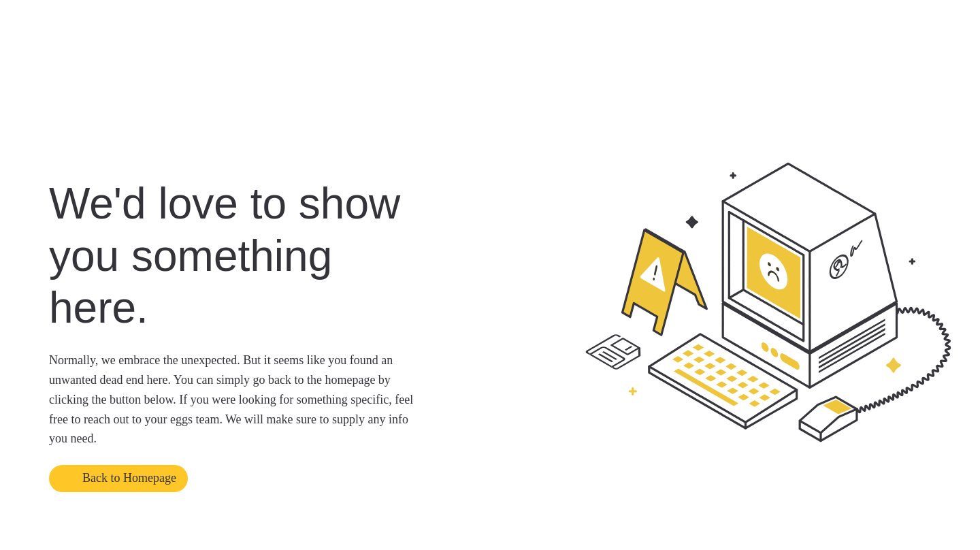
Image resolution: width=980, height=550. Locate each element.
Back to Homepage (129, 478)
